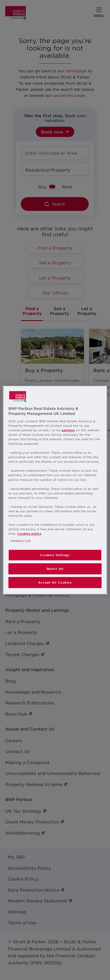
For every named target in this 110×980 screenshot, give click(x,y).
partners (68, 430)
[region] (55, 490)
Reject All (55, 569)
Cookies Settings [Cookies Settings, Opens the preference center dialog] (55, 555)
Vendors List (20, 541)
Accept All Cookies (55, 582)
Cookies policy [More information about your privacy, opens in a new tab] (29, 533)
